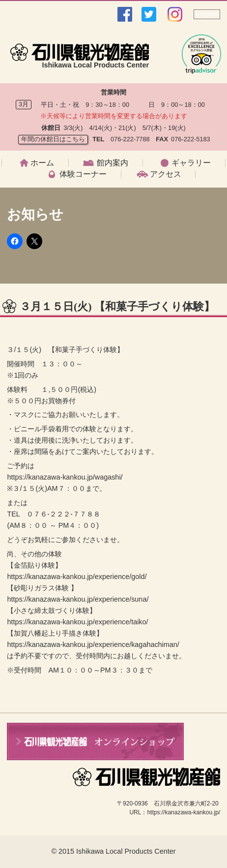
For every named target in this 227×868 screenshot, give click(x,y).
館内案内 (113, 163)
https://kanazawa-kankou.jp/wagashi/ (65, 477)
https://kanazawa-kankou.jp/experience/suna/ (78, 599)
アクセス (166, 174)
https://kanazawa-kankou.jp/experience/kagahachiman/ (93, 644)
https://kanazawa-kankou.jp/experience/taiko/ (77, 622)
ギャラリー (191, 163)
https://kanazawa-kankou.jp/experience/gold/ (77, 577)
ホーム (42, 163)
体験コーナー (83, 174)
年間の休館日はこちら (53, 139)
